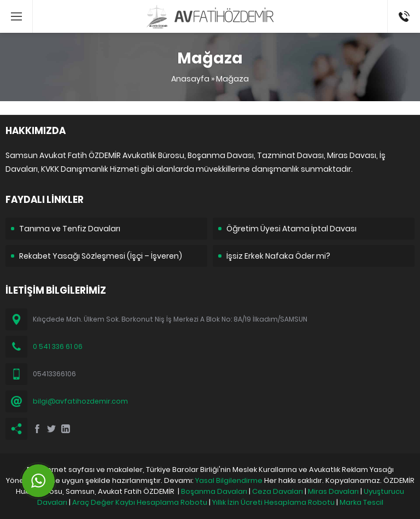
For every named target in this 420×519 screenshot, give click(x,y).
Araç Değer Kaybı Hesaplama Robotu (140, 502)
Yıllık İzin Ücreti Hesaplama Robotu (273, 502)
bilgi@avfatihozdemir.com (80, 401)
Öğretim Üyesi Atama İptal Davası (291, 229)
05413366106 (404, 5)
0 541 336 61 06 (58, 346)
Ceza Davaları (278, 491)
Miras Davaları (333, 491)
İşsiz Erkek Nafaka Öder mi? (278, 256)
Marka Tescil (361, 502)
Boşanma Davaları (214, 491)
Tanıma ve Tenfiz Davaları (70, 229)
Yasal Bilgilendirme (229, 480)
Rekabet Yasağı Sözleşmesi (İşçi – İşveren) (101, 256)
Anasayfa (190, 79)
